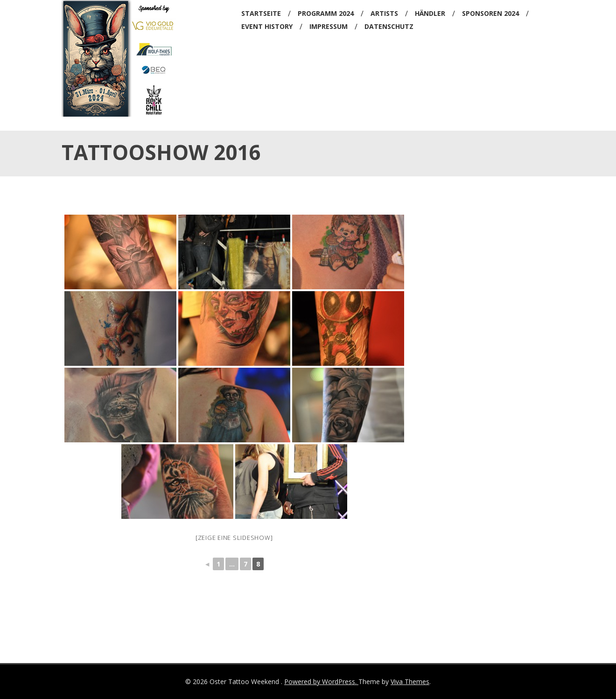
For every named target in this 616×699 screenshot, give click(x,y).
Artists (384, 13)
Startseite (261, 13)
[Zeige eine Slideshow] (234, 538)
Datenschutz (389, 26)
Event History (267, 26)
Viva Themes (410, 682)
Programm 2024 (326, 13)
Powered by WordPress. (321, 682)
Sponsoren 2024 (490, 13)
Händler (430, 13)
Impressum (329, 26)
